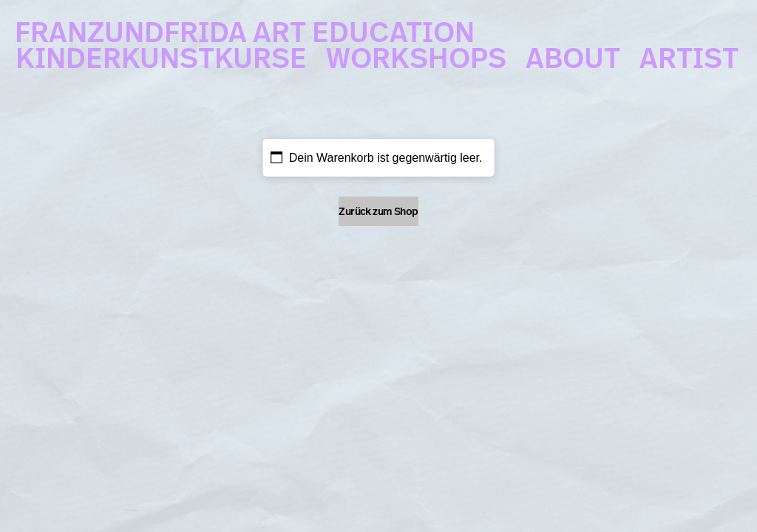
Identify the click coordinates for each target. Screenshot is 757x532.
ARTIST (689, 52)
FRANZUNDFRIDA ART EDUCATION (245, 26)
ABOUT (573, 52)
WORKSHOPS (416, 52)
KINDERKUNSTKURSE (161, 52)
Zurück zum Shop (378, 211)
